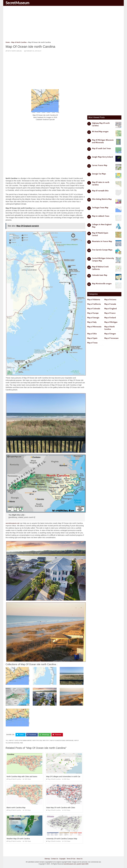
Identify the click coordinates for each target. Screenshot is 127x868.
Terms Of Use (71, 859)
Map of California (94, 304)
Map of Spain (92, 338)
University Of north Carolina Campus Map (62, 839)
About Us (79, 859)
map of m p (46, 741)
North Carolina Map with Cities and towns (22, 777)
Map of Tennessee (111, 338)
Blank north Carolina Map (16, 808)
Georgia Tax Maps (99, 174)
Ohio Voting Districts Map (102, 199)
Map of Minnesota (94, 327)
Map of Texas (92, 343)
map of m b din (37, 741)
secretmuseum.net (12, 523)
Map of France (110, 313)
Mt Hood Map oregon (100, 132)
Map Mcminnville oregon (102, 284)
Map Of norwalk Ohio (100, 191)
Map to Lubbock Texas (101, 216)
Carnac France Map (100, 165)
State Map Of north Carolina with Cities (61, 808)
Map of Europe (93, 313)
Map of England (110, 309)
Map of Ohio (92, 334)
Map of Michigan (111, 322)
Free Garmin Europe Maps (102, 250)
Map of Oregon (110, 334)
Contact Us (54, 859)
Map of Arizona (110, 300)
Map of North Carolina (14, 51)
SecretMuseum (17, 3)
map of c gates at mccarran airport (20, 741)
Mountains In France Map (102, 241)
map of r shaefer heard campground (62, 741)
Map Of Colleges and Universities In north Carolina (65, 777)
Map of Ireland (110, 318)
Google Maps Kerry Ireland (102, 157)
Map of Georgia (93, 318)
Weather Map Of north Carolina (18, 839)
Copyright (62, 859)
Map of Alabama (94, 300)
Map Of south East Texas (101, 148)
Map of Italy (92, 322)
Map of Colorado (94, 309)
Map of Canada (110, 304)
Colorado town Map (100, 275)
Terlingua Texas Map (100, 208)
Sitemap (47, 859)
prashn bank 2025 (83, 864)
